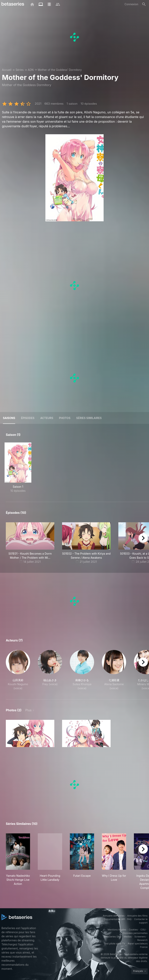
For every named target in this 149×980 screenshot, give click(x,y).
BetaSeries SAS (113, 937)
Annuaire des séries (114, 916)
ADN (31, 70)
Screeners (140, 937)
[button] (18, 670)
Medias (128, 937)
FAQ (129, 919)
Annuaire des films (137, 916)
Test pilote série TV (115, 944)
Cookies (133, 930)
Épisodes (28, 418)
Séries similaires (89, 418)
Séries (20, 70)
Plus (29, 710)
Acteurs (47, 418)
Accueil (7, 70)
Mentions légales (117, 930)
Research (143, 940)
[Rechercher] (144, 4)
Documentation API (115, 919)
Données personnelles (135, 933)
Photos (65, 418)
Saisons (9, 418)
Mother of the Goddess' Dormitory (60, 70)
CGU (143, 930)
